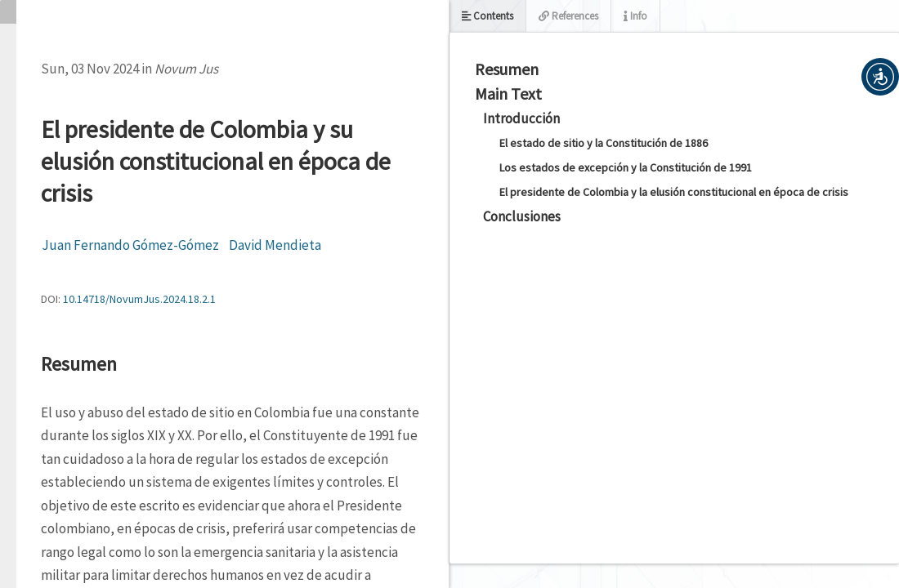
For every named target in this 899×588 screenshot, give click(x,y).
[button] (880, 77)
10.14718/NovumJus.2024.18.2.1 (139, 299)
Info (635, 16)
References (568, 16)
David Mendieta (275, 245)
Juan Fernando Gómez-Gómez (130, 245)
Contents (488, 16)
